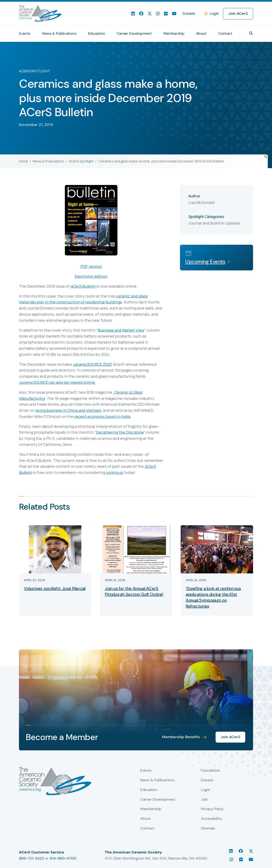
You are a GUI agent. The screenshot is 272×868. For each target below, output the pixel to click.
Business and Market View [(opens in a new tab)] (121, 330)
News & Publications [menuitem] (59, 33)
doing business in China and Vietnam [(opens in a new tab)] (68, 410)
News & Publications (48, 161)
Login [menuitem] (205, 790)
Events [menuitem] (25, 33)
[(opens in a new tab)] (96, 286)
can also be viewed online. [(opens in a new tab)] (72, 382)
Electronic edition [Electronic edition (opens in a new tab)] (91, 276)
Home (23, 161)
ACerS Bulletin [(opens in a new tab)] (83, 286)
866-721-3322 (31, 858)
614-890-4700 (63, 858)
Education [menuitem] (97, 33)
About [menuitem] (201, 33)
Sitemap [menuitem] (208, 828)
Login (214, 13)
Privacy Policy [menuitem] (212, 809)
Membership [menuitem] (174, 33)
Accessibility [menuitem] (211, 819)
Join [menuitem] (204, 800)
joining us (114, 472)
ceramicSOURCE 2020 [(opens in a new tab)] (92, 364)
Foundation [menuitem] (210, 771)
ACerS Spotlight (81, 161)
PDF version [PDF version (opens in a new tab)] (91, 266)
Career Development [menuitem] (134, 33)
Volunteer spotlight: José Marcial (55, 588)
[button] (251, 33)
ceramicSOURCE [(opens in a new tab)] (33, 382)
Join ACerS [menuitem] (238, 13)
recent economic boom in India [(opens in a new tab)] (102, 416)
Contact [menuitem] (225, 33)
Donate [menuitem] (189, 13)
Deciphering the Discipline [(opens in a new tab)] (120, 432)
